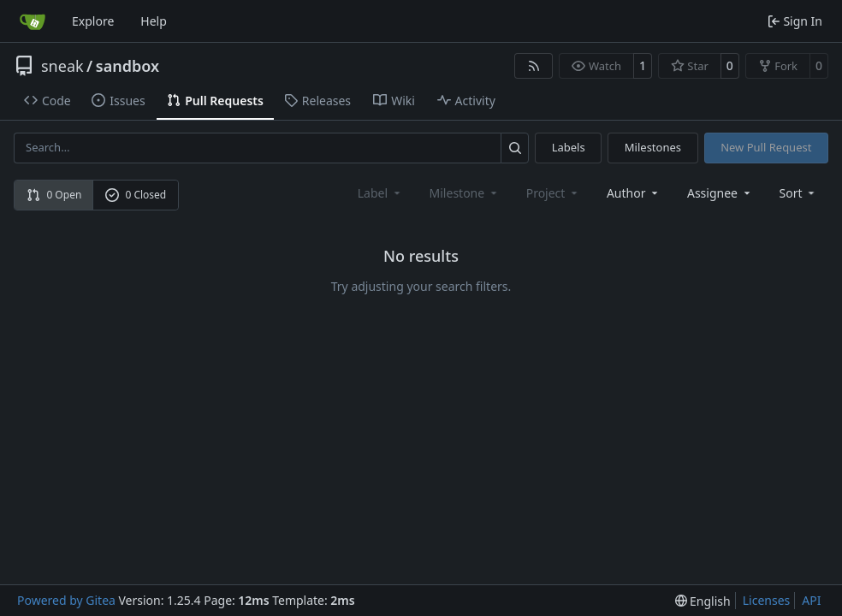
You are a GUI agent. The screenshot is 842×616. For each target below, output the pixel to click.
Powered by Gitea (66, 600)
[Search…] (515, 148)
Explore (93, 21)
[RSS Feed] (534, 66)
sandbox (127, 66)
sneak (62, 66)
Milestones (653, 147)
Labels (569, 147)
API (811, 600)
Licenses (767, 600)
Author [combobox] (634, 193)
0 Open (54, 195)
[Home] (33, 21)
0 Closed (136, 195)
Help (154, 21)
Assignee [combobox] (720, 193)
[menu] (799, 193)
